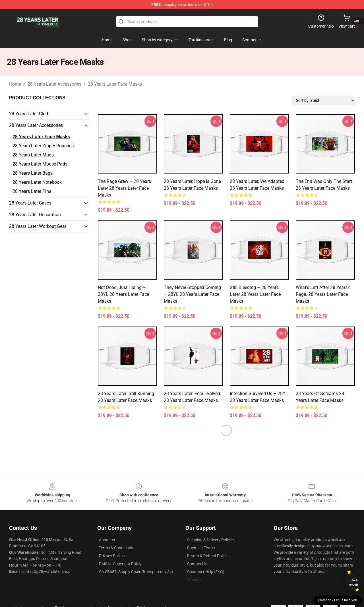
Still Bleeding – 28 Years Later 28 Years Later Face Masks (255, 294)
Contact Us (197, 564)
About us (107, 540)
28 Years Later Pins (32, 191)
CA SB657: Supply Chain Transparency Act (136, 572)
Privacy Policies (113, 556)
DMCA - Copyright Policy (120, 564)
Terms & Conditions (116, 548)
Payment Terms (201, 548)
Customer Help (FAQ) (206, 572)
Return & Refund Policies (209, 556)
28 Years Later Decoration (35, 215)
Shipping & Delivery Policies (211, 540)
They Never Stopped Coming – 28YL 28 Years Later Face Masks (192, 294)
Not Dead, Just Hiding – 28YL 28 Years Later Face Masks (123, 294)
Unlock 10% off (353, 582)
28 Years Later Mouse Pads (40, 164)
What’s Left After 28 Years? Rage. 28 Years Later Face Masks (323, 294)
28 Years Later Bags (33, 173)
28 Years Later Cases (30, 203)
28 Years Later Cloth (29, 114)
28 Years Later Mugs (33, 155)
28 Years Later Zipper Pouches (43, 146)
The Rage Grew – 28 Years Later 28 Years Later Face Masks (124, 188)
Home (15, 84)
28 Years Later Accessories (54, 84)
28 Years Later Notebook (37, 182)
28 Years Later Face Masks (115, 84)
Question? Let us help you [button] (338, 600)
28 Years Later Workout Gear (38, 226)
